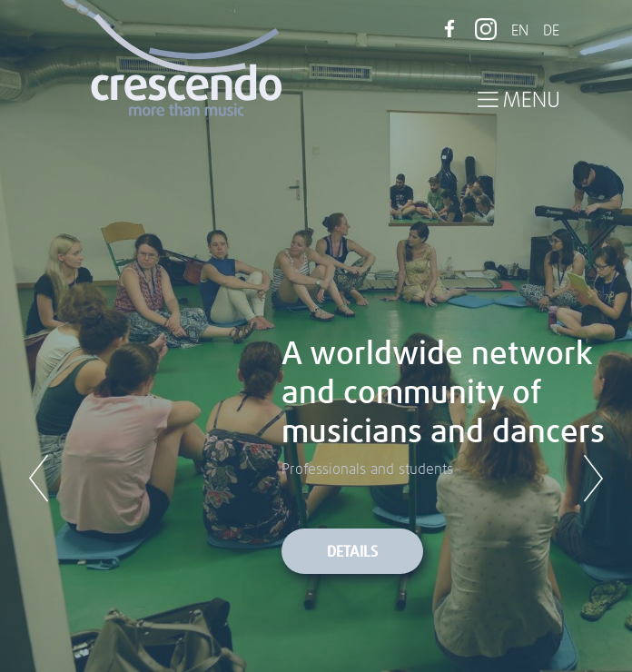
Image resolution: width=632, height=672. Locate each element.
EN (520, 31)
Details (352, 552)
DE (551, 31)
